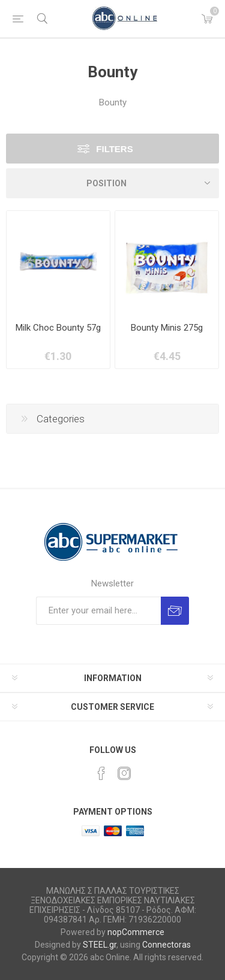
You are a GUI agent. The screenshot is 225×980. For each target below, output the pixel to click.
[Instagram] (124, 773)
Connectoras (166, 945)
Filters (114, 149)
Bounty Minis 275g (167, 328)
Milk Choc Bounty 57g (58, 328)
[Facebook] (101, 773)
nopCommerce (136, 932)
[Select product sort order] (112, 183)
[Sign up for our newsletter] (98, 611)
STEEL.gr (100, 945)
